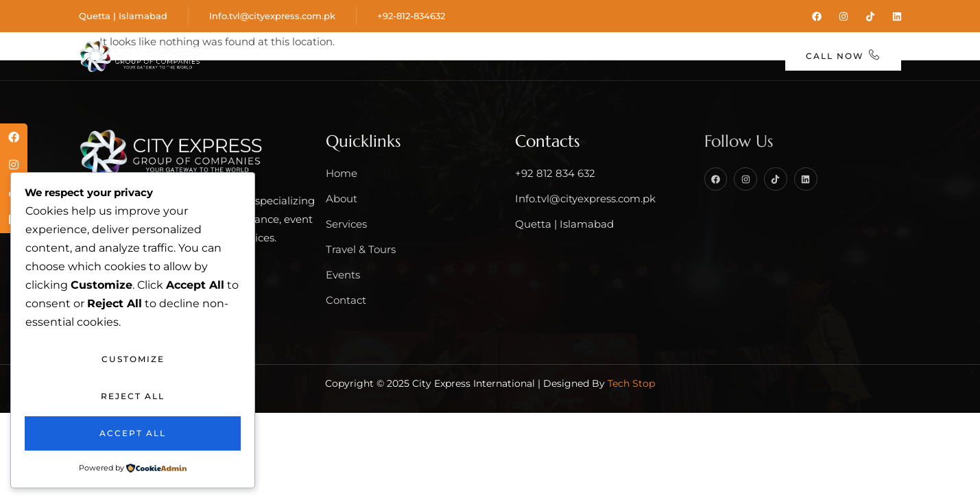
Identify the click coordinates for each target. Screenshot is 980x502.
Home (245, 56)
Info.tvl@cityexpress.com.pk (272, 15)
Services (397, 56)
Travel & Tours (510, 56)
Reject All (133, 396)
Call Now (844, 55)
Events (609, 56)
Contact (733, 56)
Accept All (133, 433)
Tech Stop (631, 381)
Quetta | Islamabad (123, 15)
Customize (133, 359)
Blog (668, 56)
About (312, 56)
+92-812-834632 (411, 15)
